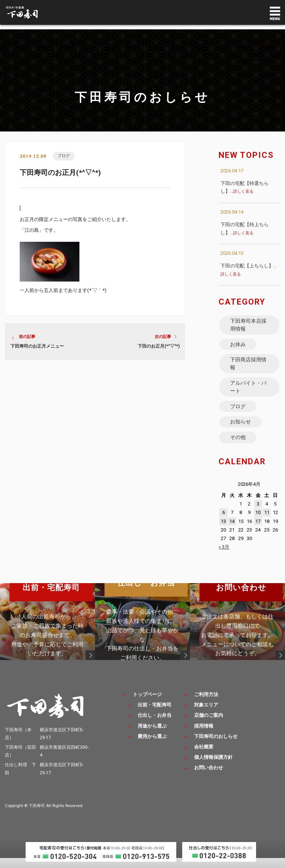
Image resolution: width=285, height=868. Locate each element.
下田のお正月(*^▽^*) (159, 347)
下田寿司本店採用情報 (249, 326)
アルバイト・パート (249, 393)
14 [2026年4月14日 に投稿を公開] (232, 531)
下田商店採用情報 (249, 367)
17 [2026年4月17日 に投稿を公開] (258, 531)
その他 (238, 446)
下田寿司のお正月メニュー (37, 347)
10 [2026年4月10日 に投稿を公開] (258, 522)
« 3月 (224, 557)
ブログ (64, 156)
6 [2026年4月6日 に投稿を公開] (224, 522)
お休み (238, 347)
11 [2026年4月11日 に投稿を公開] (267, 522)
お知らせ (241, 430)
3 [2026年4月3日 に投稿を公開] (258, 514)
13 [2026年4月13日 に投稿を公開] (223, 531)
